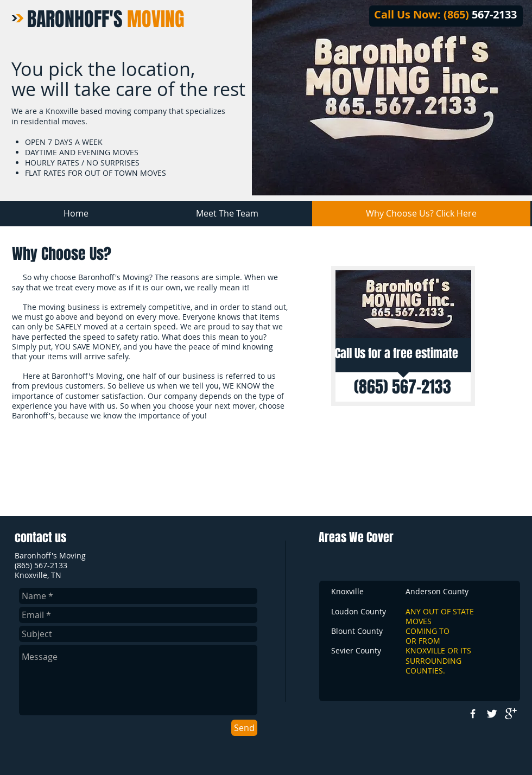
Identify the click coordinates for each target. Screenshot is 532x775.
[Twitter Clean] (492, 714)
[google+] (511, 714)
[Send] (244, 728)
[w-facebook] (473, 714)
